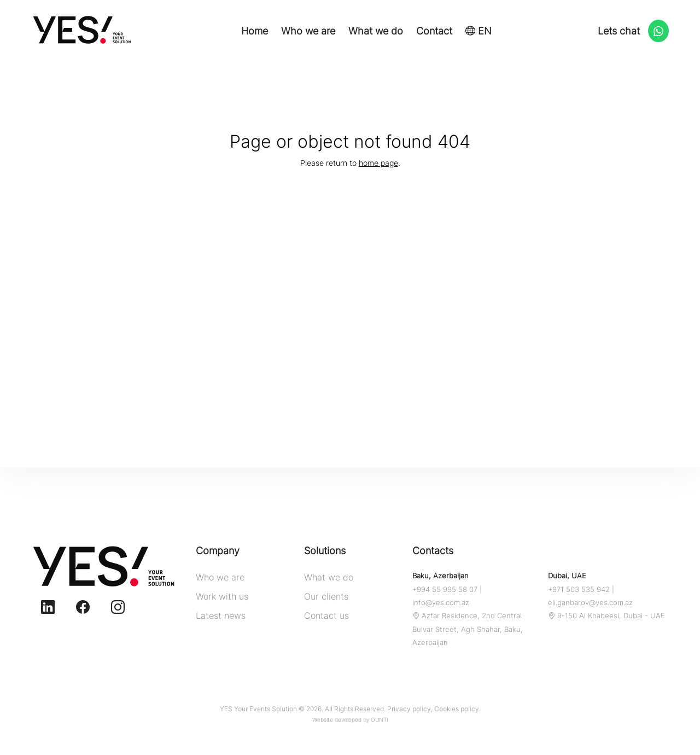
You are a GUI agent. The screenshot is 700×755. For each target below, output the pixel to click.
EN (479, 31)
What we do (376, 31)
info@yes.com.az (441, 602)
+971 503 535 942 (579, 589)
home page (378, 163)
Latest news (221, 615)
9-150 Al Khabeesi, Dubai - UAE (606, 615)
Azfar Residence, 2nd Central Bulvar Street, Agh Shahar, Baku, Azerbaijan (468, 629)
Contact (434, 31)
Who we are (308, 31)
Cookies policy (457, 709)
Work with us (222, 596)
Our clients (326, 596)
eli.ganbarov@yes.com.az (590, 602)
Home (255, 31)
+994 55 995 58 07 (445, 589)
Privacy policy (409, 709)
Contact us (326, 615)
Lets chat (633, 31)
